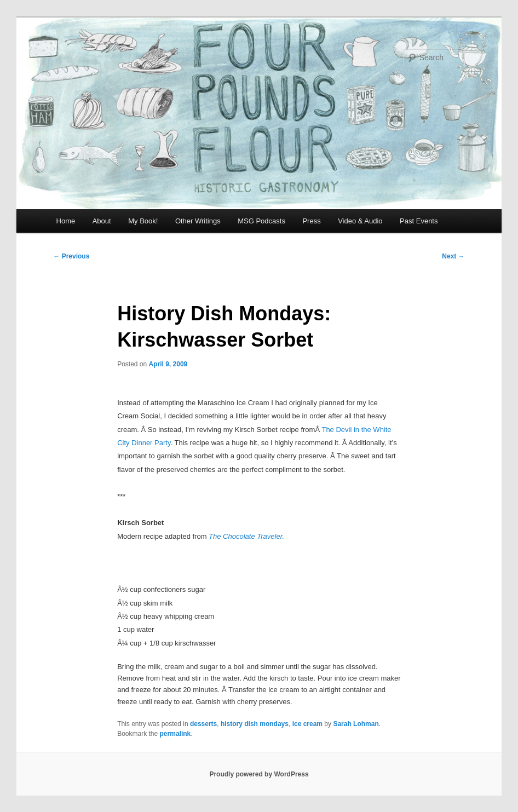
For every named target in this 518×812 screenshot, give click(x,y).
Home (66, 221)
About (102, 221)
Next (453, 256)
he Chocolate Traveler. (249, 536)
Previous (71, 256)
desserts (203, 724)
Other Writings (198, 221)
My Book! (143, 221)
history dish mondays (255, 724)
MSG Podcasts (261, 221)
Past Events (419, 221)
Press (311, 221)
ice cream (307, 724)
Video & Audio (360, 221)
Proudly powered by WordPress (259, 774)
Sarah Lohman (356, 724)
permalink (175, 734)
